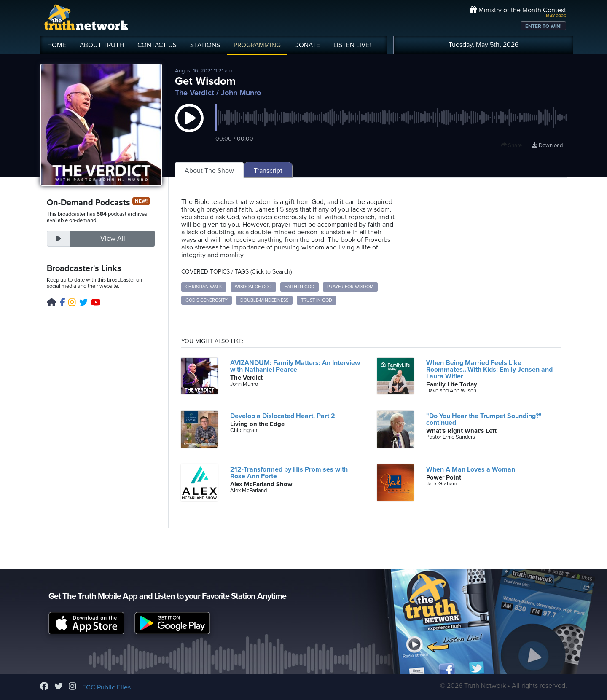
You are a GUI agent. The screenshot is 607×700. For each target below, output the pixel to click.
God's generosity (207, 300)
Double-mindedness (264, 300)
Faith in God (299, 287)
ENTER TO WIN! (543, 26)
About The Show (209, 171)
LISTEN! (352, 45)
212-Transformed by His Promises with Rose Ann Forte (289, 473)
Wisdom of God (253, 287)
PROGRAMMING (257, 45)
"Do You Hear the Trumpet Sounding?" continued (484, 419)
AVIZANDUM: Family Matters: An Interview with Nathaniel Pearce (295, 366)
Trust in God (317, 300)
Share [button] (512, 145)
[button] (189, 126)
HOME (57, 45)
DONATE (307, 45)
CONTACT (157, 45)
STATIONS (205, 45)
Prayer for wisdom (350, 287)
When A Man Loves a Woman (471, 469)
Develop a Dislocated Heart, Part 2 (283, 416)
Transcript (268, 171)
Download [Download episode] (547, 145)
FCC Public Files (106, 687)
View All (113, 239)
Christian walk (204, 287)
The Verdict (195, 93)
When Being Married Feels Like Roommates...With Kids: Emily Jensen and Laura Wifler (489, 370)
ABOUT (102, 45)
